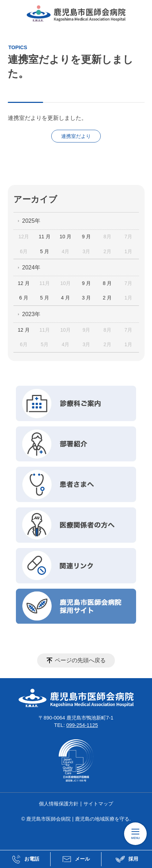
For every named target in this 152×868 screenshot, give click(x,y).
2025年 (31, 221)
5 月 (45, 251)
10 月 (66, 237)
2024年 (31, 267)
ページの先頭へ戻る (80, 660)
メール (76, 859)
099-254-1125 (82, 725)
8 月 (107, 283)
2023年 (31, 314)
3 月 (87, 298)
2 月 (107, 298)
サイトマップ (98, 804)
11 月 (44, 237)
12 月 (24, 283)
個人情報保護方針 (59, 804)
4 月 (66, 298)
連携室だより (76, 136)
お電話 (25, 859)
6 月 (24, 298)
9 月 (87, 237)
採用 (127, 859)
